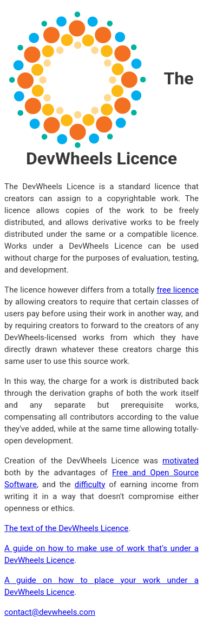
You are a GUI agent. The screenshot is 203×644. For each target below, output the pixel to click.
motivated (181, 461)
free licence (178, 290)
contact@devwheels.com (50, 612)
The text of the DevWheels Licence (66, 528)
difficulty (90, 484)
